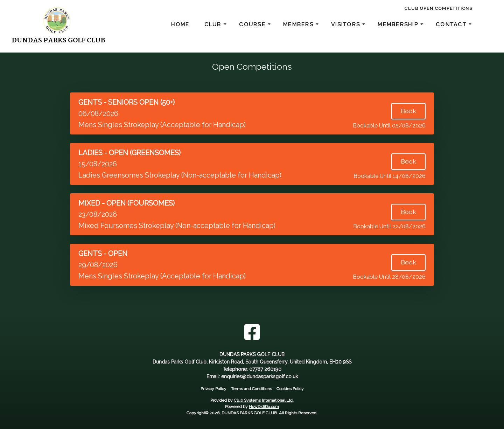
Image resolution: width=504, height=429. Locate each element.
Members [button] (299, 25)
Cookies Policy (290, 389)
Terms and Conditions (251, 389)
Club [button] (214, 25)
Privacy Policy (213, 389)
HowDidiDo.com (264, 407)
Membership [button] (399, 25)
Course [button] (253, 25)
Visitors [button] (347, 25)
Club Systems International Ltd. (264, 400)
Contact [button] (452, 25)
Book (408, 111)
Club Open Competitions (439, 8)
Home (180, 25)
